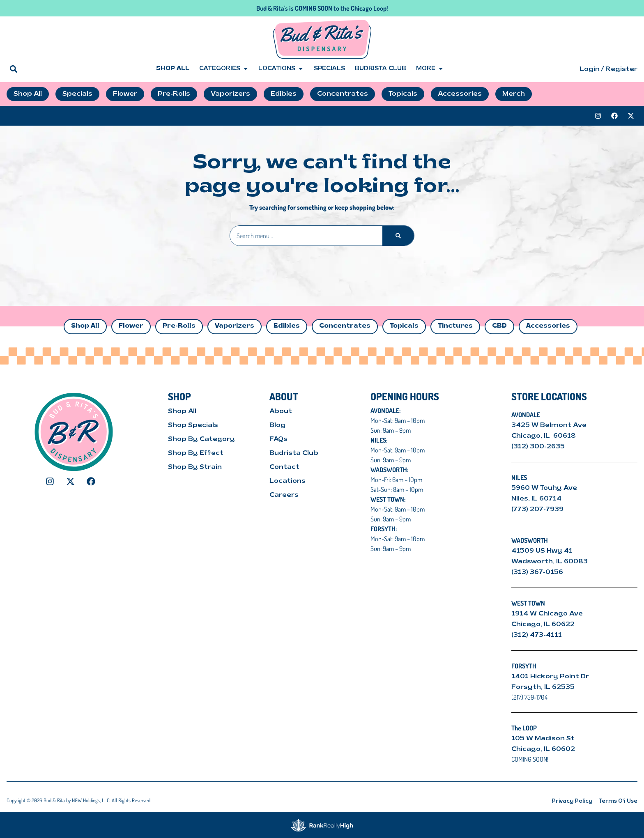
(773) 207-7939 (537, 510)
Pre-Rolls (179, 326)
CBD (499, 326)
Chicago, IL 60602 (543, 749)
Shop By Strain (195, 467)
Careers (284, 495)
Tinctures (455, 326)
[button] (13, 69)
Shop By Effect (196, 453)
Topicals (404, 326)
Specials (329, 69)
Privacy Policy (572, 801)
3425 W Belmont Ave (550, 425)
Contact (284, 467)
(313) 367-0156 (537, 572)
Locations (281, 69)
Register (621, 69)
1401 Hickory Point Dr (550, 677)
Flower (131, 326)
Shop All (173, 69)
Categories (224, 69)
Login (590, 69)
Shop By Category (201, 439)
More (430, 69)
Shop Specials (193, 425)
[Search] (398, 236)
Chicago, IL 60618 (544, 436)
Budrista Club (381, 69)
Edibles (287, 326)
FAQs (278, 439)
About (281, 411)
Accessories (548, 326)
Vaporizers (235, 326)
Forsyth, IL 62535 (543, 687)
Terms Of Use (618, 801)
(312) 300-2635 (538, 447)
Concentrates (345, 326)
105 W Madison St (543, 739)
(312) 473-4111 (537, 635)
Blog (277, 425)
